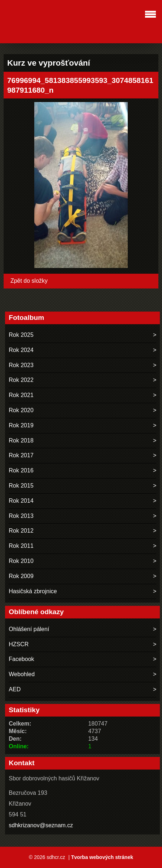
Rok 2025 (21, 335)
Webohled (22, 674)
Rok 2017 (21, 455)
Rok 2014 (21, 501)
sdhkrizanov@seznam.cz (41, 825)
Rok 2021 (21, 395)
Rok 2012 (21, 531)
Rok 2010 (21, 561)
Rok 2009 (21, 576)
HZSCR (19, 644)
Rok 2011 (21, 546)
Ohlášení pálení (29, 629)
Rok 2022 (21, 380)
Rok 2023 (21, 365)
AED (15, 689)
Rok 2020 (21, 410)
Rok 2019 (21, 425)
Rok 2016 (21, 470)
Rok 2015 (21, 486)
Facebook (21, 659)
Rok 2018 (21, 440)
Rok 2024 (21, 350)
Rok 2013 (21, 516)
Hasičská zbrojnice (33, 591)
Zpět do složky (29, 281)
